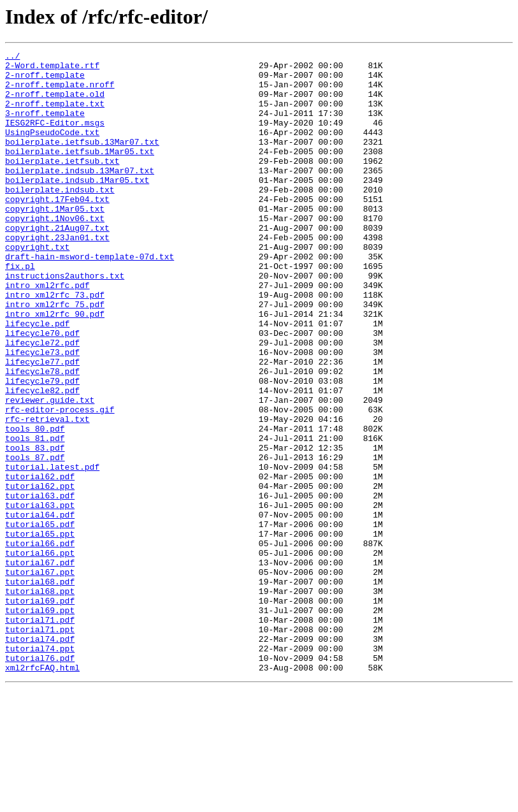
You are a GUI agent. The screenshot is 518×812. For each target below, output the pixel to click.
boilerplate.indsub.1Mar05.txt (77, 207)
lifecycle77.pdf (42, 424)
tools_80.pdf (35, 505)
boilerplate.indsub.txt (60, 218)
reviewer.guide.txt (50, 470)
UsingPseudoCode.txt (52, 149)
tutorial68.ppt (40, 700)
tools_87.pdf (35, 539)
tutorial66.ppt (40, 654)
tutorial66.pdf (40, 642)
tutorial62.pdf (40, 562)
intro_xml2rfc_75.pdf (55, 356)
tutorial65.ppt (40, 631)
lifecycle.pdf (37, 379)
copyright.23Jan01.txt (57, 275)
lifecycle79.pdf (42, 447)
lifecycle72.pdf (42, 402)
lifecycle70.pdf (42, 390)
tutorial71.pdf (40, 734)
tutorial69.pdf (40, 711)
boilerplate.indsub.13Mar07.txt (80, 195)
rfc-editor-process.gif (60, 482)
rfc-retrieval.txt (47, 493)
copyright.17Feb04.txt (57, 229)
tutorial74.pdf (40, 757)
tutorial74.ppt (40, 769)
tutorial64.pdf (40, 608)
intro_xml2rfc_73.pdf (55, 344)
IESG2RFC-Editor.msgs (55, 138)
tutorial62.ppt (40, 574)
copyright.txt (37, 287)
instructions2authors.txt (65, 321)
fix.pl (20, 310)
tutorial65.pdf (40, 620)
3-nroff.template (45, 126)
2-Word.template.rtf (52, 69)
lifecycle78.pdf (42, 436)
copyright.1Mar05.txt (55, 241)
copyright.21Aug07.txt (57, 264)
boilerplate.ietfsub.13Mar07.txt (82, 161)
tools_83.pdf (35, 528)
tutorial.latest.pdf (52, 551)
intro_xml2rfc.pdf (47, 333)
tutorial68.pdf (40, 688)
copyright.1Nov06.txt (55, 252)
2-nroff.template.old (55, 103)
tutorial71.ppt (40, 746)
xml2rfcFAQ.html (42, 792)
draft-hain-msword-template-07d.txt (90, 298)
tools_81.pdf (35, 516)
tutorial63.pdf (40, 585)
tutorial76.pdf (40, 780)
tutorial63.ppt (40, 597)
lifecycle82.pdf (42, 459)
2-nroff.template (45, 80)
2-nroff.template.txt (55, 115)
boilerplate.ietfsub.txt (62, 184)
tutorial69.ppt (40, 723)
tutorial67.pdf (40, 665)
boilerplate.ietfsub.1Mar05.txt (80, 172)
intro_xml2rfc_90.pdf (55, 367)
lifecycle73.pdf (42, 413)
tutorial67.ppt (40, 677)
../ (12, 57)
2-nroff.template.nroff (60, 92)
